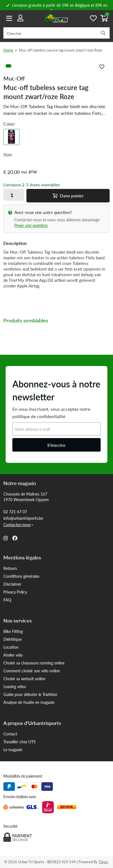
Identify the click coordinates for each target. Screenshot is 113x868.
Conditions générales (21, 576)
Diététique (13, 639)
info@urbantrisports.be (23, 518)
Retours (10, 568)
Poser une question (31, 225)
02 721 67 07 (15, 512)
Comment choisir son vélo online (32, 671)
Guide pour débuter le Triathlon (30, 694)
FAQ (7, 600)
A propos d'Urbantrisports (32, 723)
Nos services (18, 621)
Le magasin (13, 749)
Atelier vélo (13, 655)
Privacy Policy (15, 592)
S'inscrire (56, 445)
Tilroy (103, 862)
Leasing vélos (15, 686)
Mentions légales (22, 557)
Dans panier (68, 196)
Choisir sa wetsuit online (24, 679)
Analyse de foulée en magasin (29, 702)
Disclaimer (12, 584)
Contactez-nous (17, 525)
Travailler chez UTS (20, 742)
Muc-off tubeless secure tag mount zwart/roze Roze (60, 50)
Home (8, 50)
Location (11, 647)
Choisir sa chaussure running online (34, 663)
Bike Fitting (13, 631)
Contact (10, 734)
